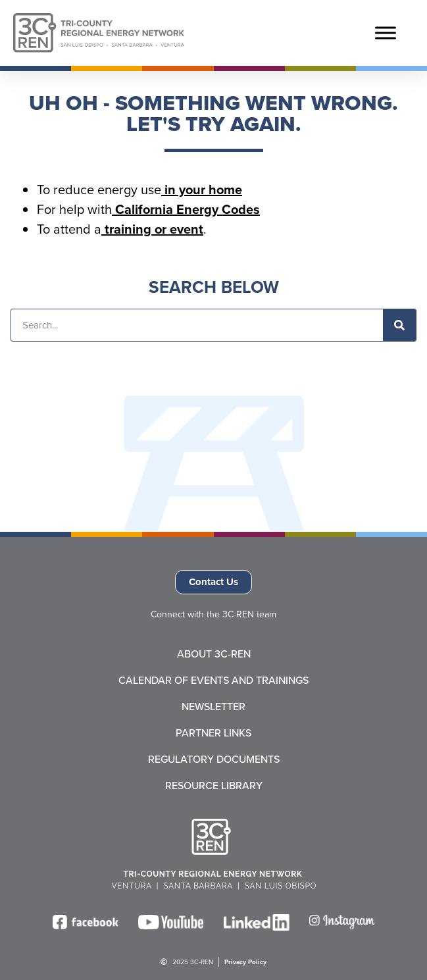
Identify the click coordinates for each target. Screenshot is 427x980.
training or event (152, 229)
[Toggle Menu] (386, 33)
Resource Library (214, 786)
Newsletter (214, 707)
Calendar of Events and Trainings (214, 681)
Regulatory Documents (214, 760)
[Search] (399, 325)
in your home (202, 190)
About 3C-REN (214, 654)
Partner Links (214, 733)
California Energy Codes (186, 209)
